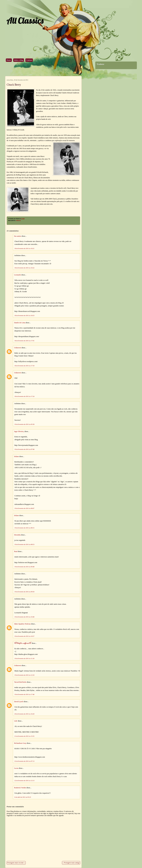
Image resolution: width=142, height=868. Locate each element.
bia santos (18, 236)
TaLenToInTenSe (20, 682)
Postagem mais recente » (16, 863)
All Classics (25, 20)
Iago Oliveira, (19, 431)
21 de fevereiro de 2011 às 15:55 (24, 736)
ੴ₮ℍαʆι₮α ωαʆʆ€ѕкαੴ (23, 643)
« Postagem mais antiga (71, 863)
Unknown (18, 348)
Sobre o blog (19, 60)
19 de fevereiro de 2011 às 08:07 (24, 508)
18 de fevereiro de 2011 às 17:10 (24, 366)
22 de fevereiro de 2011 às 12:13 (24, 780)
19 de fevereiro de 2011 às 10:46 (24, 617)
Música (18, 220)
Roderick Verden (20, 788)
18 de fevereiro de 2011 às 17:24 (24, 396)
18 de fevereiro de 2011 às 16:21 (24, 248)
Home (9, 60)
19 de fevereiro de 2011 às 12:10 (24, 675)
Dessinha (17, 535)
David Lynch (19, 702)
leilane (17, 456)
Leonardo (18, 275)
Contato (29, 60)
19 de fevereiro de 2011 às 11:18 (24, 658)
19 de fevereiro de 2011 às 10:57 (24, 636)
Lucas (16, 768)
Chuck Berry (14, 85)
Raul (16, 551)
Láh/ (16, 721)
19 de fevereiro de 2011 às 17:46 (24, 694)
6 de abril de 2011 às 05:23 (23, 797)
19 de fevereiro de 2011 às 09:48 (24, 567)
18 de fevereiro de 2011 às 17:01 (24, 341)
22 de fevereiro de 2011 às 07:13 (24, 761)
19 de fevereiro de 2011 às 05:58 (24, 424)
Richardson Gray (20, 743)
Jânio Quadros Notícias (22, 624)
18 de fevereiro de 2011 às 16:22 (24, 268)
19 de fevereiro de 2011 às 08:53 (24, 544)
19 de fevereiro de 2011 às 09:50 (24, 592)
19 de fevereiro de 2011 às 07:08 (24, 449)
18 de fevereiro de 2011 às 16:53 (24, 315)
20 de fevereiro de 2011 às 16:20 (24, 714)
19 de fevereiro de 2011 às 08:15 (24, 528)
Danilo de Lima (20, 323)
